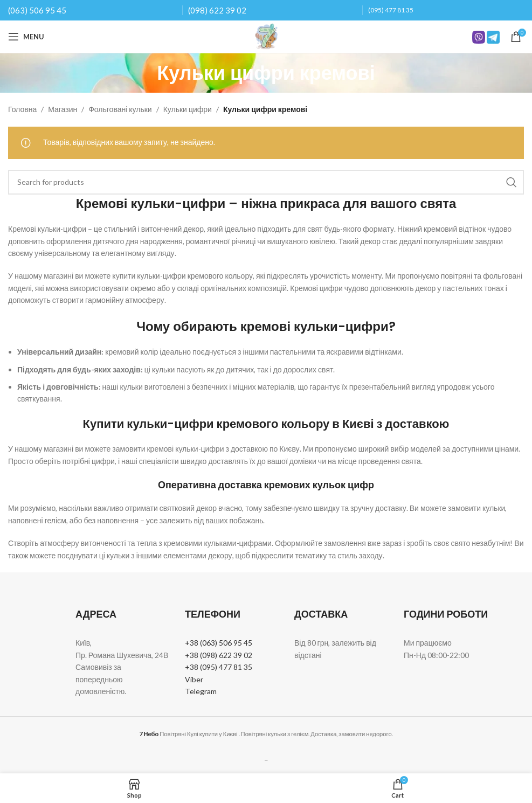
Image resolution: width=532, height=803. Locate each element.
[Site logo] (266, 36)
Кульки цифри (188, 109)
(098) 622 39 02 (217, 10)
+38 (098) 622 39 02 (219, 655)
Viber (194, 679)
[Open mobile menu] (26, 37)
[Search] (266, 182)
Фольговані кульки (120, 109)
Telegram (201, 691)
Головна (22, 109)
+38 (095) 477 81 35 (219, 667)
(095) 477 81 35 (391, 10)
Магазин (63, 109)
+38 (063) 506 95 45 (219, 643)
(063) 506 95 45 (37, 10)
